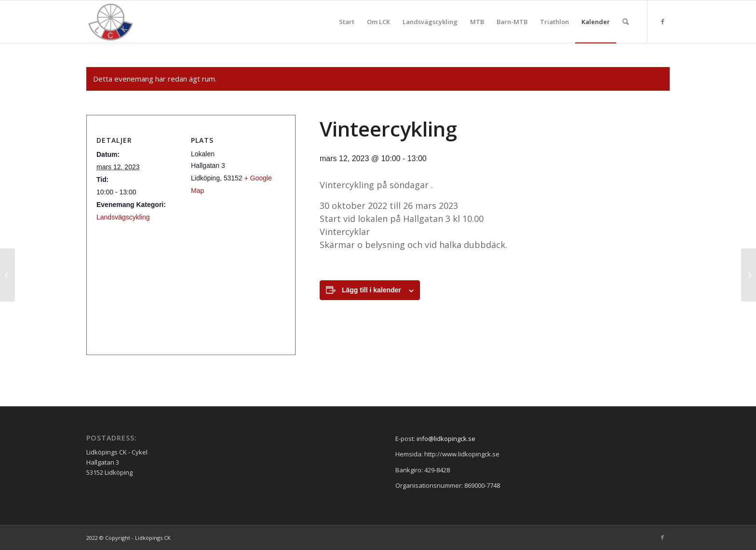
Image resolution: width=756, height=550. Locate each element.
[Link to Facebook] (662, 21)
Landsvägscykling (123, 217)
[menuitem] (347, 22)
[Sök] (626, 22)
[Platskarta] (187, 283)
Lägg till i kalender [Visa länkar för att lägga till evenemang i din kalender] (371, 290)
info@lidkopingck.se (446, 439)
